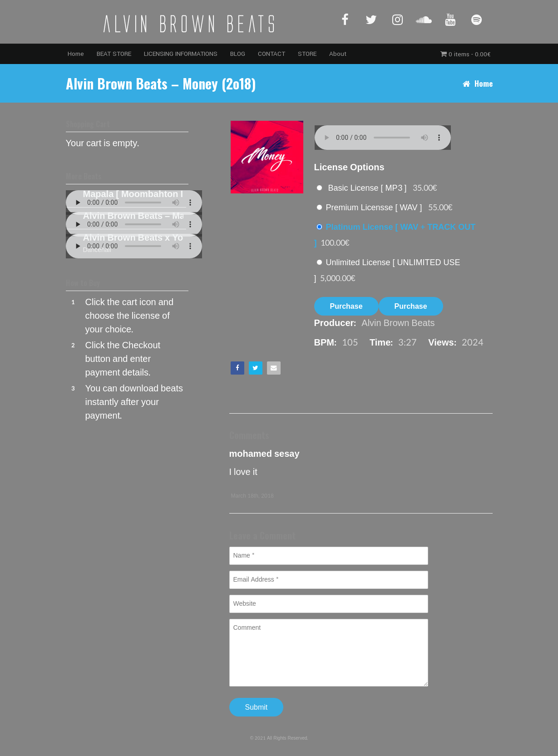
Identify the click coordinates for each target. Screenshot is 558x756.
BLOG (238, 54)
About (338, 54)
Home (76, 54)
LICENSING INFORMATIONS (181, 54)
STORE (307, 54)
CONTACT (272, 54)
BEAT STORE (114, 54)
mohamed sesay (264, 454)
